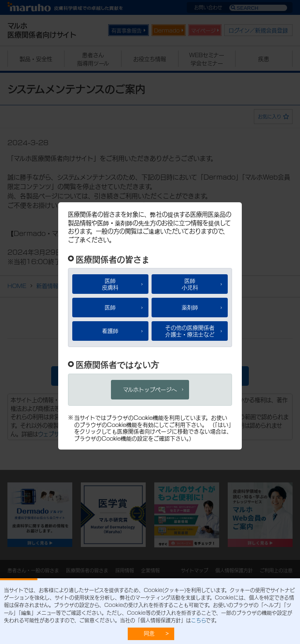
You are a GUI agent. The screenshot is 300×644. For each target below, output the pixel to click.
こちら (198, 620)
